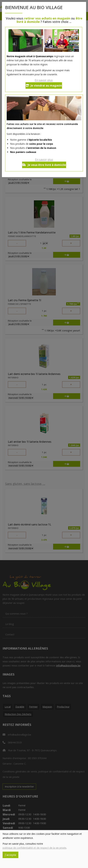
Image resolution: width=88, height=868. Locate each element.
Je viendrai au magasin (44, 86)
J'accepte (10, 855)
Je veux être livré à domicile (44, 165)
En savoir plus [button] (44, 80)
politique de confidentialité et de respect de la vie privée (34, 848)
